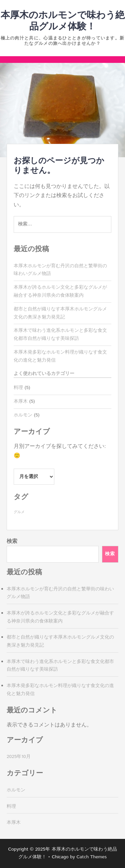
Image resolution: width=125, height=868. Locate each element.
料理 (18, 388)
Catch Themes (91, 857)
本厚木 (21, 401)
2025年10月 (19, 757)
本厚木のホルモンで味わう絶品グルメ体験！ (63, 21)
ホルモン (23, 415)
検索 (12, 541)
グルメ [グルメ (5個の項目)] (19, 512)
